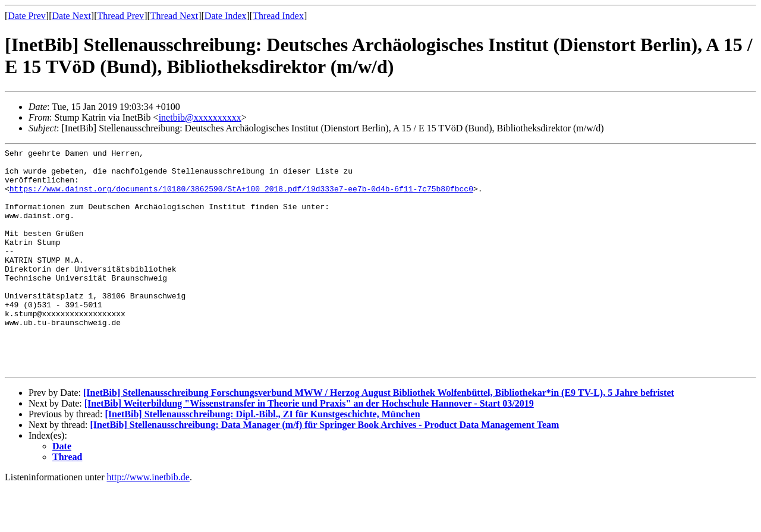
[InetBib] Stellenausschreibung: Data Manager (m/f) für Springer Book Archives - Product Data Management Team (325, 469)
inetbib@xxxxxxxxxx (200, 117)
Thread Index (278, 16)
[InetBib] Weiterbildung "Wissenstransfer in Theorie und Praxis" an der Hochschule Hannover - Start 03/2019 (309, 448)
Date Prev (27, 16)
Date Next (72, 16)
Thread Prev (120, 16)
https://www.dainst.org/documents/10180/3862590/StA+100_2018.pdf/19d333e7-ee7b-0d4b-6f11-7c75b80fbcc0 (241, 197)
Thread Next (174, 16)
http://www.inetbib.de (148, 522)
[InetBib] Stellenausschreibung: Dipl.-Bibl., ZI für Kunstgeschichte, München (262, 459)
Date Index (226, 16)
